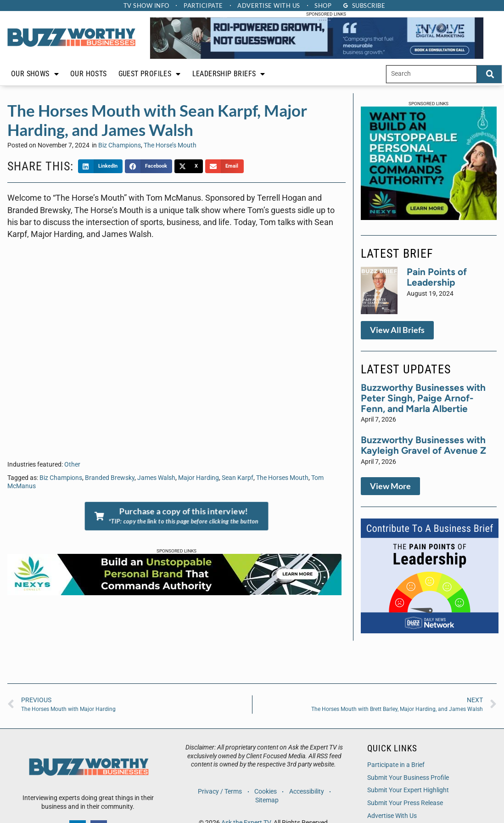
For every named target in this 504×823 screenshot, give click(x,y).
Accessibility (307, 792)
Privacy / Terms (220, 792)
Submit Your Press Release (405, 803)
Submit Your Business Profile (408, 778)
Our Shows (35, 74)
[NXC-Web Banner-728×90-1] (174, 592)
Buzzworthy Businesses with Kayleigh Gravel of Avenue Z (423, 445)
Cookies (266, 792)
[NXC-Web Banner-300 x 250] (429, 217)
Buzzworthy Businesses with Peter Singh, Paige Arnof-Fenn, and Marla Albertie (423, 398)
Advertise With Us (392, 816)
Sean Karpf (238, 478)
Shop (323, 6)
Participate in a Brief (396, 765)
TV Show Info (146, 6)
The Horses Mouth (282, 478)
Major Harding (199, 478)
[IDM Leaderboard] (317, 56)
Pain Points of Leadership (437, 277)
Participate (203, 6)
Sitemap (267, 800)
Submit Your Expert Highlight (408, 790)
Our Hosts (89, 74)
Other (72, 465)
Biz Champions (120, 145)
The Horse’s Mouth (170, 145)
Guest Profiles (150, 74)
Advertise (269, 6)
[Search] (489, 74)
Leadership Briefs (229, 74)
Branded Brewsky (110, 478)
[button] (100, 166)
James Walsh (156, 478)
